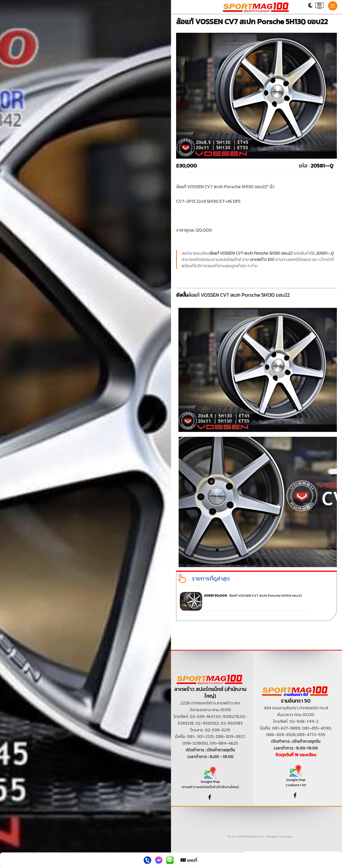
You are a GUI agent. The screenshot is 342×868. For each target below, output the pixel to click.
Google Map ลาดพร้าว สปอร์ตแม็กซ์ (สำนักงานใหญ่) (210, 780)
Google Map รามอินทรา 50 (296, 778)
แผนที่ (189, 860)
